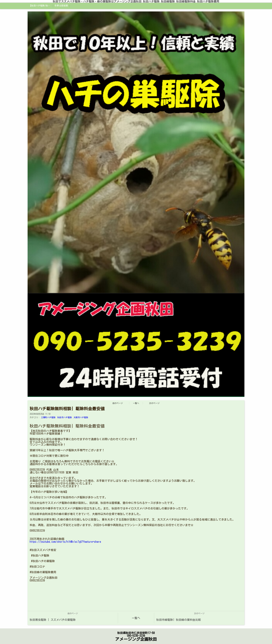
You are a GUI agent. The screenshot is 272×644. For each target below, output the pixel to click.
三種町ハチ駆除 (48, 417)
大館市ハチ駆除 (81, 417)
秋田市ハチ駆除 (65, 417)
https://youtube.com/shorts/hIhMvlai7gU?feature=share (65, 542)
